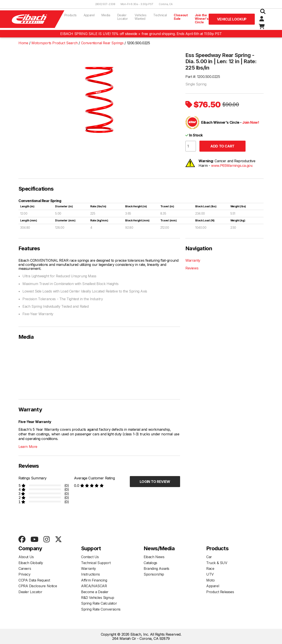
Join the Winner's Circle (202, 19)
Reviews (192, 268)
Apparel (89, 15)
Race (210, 569)
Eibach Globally (31, 563)
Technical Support (96, 563)
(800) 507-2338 (105, 4)
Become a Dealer (95, 592)
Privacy (24, 574)
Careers (25, 569)
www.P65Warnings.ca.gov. (232, 166)
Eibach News (154, 557)
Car (209, 557)
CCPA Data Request (34, 580)
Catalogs (150, 563)
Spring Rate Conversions (101, 609)
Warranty (193, 260)
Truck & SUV (217, 563)
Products (70, 15)
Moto (210, 580)
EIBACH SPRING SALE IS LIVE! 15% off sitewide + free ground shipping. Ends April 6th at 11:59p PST (141, 34)
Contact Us (90, 557)
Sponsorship (154, 574)
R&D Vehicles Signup (98, 598)
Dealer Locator (123, 17)
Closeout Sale (181, 17)
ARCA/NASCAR (94, 586)
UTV (210, 574)
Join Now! (251, 122)
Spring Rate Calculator (99, 603)
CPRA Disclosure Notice (38, 586)
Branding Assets (156, 569)
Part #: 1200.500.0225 (203, 77)
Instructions (90, 574)
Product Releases (220, 592)
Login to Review (155, 482)
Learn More (28, 447)
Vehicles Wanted (140, 17)
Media (106, 15)
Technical (160, 15)
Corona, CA (166, 4)
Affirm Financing (94, 580)
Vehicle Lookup (232, 19)
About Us (26, 557)
